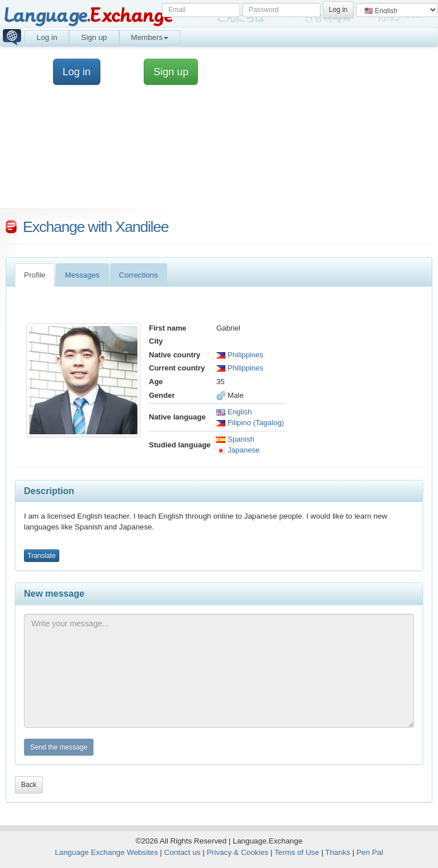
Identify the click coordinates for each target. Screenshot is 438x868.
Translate (42, 556)
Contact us (182, 852)
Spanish (235, 439)
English (234, 412)
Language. (88, 16)
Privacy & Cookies (237, 852)
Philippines (240, 355)
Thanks (338, 852)
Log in (47, 37)
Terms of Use (297, 852)
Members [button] (150, 37)
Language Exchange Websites (106, 852)
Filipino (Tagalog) (250, 423)
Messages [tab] (82, 275)
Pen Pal (370, 852)
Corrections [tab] (139, 275)
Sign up (94, 37)
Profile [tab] (35, 275)
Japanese (238, 450)
